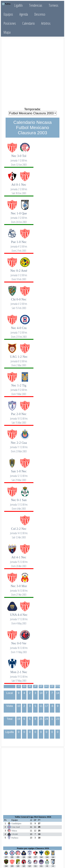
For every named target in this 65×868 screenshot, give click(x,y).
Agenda (24, 14)
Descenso (40, 14)
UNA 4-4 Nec (19, 617)
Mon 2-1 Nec (19, 675)
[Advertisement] (32, 72)
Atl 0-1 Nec (19, 187)
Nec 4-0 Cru (19, 330)
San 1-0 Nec (19, 474)
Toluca (14, 831)
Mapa (7, 32)
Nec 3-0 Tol (19, 158)
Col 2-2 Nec (19, 531)
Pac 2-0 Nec (19, 416)
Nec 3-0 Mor (19, 588)
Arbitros (46, 23)
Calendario (29, 23)
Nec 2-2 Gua (19, 445)
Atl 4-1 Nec (19, 560)
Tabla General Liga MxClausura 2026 (33, 817)
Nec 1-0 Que (19, 216)
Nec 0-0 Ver (19, 646)
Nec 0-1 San (19, 502)
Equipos (8, 14)
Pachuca (15, 838)
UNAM (15, 834)
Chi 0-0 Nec (19, 302)
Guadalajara (16, 823)
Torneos (53, 5)
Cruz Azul (16, 827)
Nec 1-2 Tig (19, 388)
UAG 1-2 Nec (19, 359)
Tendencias (36, 5)
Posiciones (10, 23)
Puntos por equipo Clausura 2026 (33, 848)
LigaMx (18, 5)
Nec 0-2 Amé (19, 273)
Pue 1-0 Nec (19, 244)
